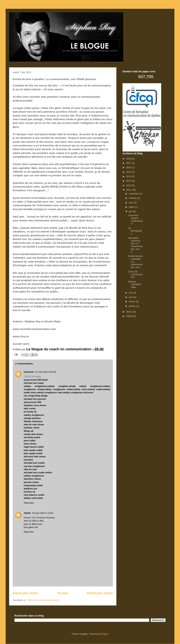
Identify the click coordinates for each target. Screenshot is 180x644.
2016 (129, 167)
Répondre (29, 503)
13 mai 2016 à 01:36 (46, 372)
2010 (129, 312)
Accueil (62, 593)
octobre (133, 198)
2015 (129, 172)
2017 (129, 163)
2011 (129, 190)
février (132, 302)
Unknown (29, 372)
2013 (129, 181)
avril (131, 297)
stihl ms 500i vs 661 (34, 521)
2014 (129, 176)
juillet (132, 207)
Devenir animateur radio (135, 284)
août (131, 203)
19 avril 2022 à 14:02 (42, 513)
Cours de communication (135, 274)
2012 (129, 185)
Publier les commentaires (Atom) (44, 600)
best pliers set (31, 527)
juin (131, 211)
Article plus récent (25, 593)
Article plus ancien (100, 593)
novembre (134, 194)
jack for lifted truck (33, 524)
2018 (129, 159)
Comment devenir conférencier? (135, 219)
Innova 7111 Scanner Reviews (39, 518)
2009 (129, 316)
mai (131, 293)
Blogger (104, 634)
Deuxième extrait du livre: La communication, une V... (135, 245)
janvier (133, 306)
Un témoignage (135, 231)
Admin (27, 513)
